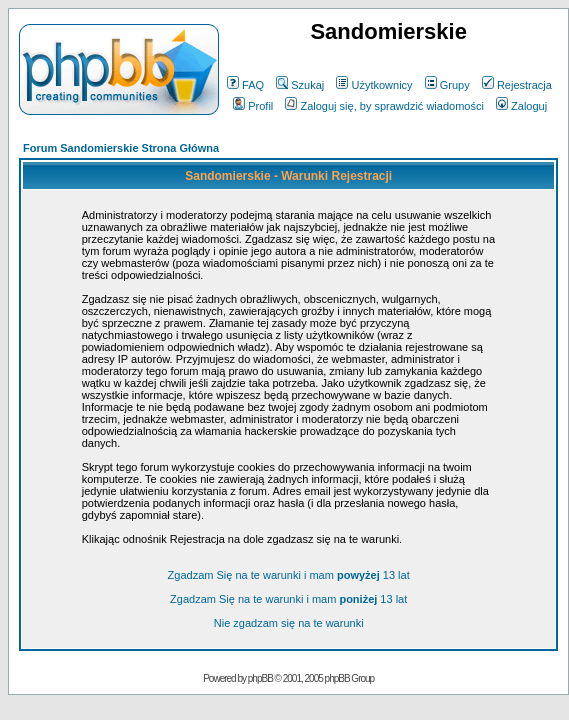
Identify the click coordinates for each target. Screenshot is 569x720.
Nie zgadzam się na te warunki (289, 623)
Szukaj (300, 85)
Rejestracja (517, 85)
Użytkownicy (374, 85)
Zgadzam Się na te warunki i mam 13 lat (289, 575)
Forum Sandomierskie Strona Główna (121, 148)
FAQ (245, 85)
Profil (253, 106)
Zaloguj (521, 106)
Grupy (447, 85)
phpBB (260, 678)
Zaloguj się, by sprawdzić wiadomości (384, 106)
